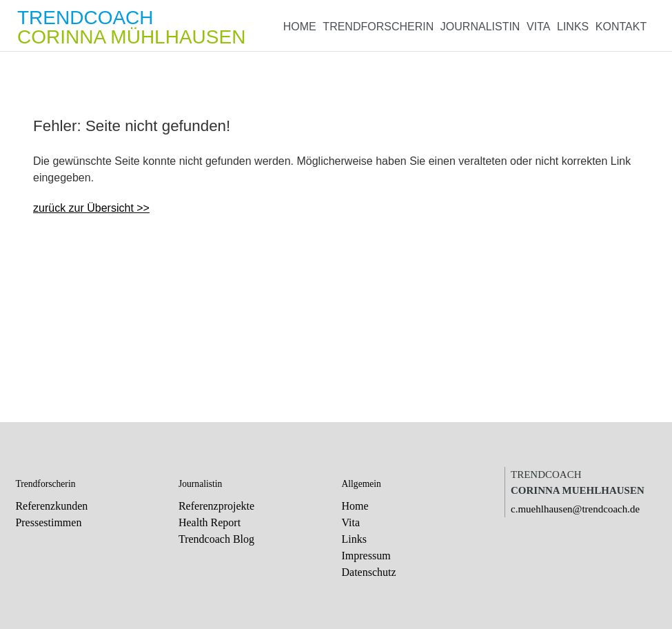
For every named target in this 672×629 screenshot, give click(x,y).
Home (300, 27)
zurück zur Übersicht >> (91, 208)
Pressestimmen (48, 522)
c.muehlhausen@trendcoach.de (575, 509)
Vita (538, 27)
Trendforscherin (378, 27)
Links (573, 27)
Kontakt (621, 27)
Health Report (210, 522)
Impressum (366, 556)
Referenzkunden (51, 506)
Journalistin (480, 27)
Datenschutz (368, 572)
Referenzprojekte (216, 506)
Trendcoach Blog (216, 539)
